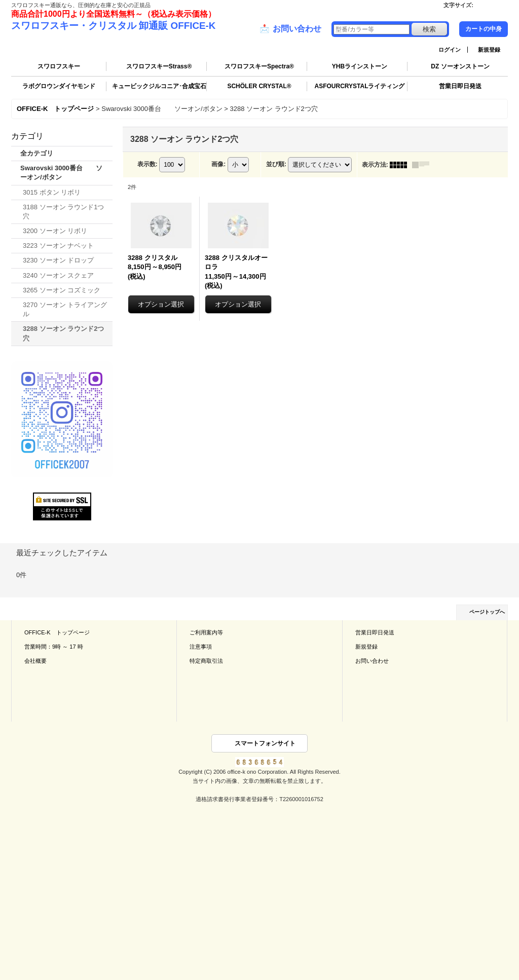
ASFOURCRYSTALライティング (360, 86)
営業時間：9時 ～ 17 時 (54, 647)
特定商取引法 (206, 661)
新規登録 (489, 50)
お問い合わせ (290, 29)
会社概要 (35, 661)
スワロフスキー (59, 66)
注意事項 (201, 647)
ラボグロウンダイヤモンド (59, 86)
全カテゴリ (37, 153)
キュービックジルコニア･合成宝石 (159, 86)
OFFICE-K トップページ (57, 632)
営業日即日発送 (460, 86)
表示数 (147, 164)
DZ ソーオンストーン (460, 66)
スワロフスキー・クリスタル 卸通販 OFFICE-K (113, 26)
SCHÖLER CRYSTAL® (259, 86)
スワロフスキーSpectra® (259, 66)
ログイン (450, 50)
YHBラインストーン (360, 66)
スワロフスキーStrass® (159, 66)
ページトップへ (487, 612)
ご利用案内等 (206, 632)
